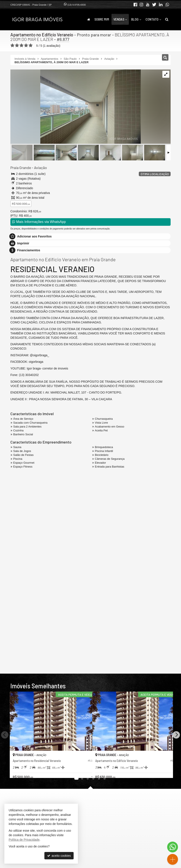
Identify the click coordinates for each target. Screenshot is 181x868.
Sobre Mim (102, 19)
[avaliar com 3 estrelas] (22, 45)
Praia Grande (20, 167)
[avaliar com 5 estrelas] (31, 45)
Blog (136, 19)
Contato (153, 19)
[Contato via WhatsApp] (173, 847)
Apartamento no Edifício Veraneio (42, 35)
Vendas (120, 19)
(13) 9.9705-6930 (77, 5)
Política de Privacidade (24, 840)
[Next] (176, 735)
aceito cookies (59, 856)
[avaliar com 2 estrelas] (17, 45)
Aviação (40, 167)
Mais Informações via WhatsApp (39, 222)
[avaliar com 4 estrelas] (26, 45)
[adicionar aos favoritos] (84, 771)
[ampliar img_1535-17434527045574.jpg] (76, 107)
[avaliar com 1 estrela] (12, 45)
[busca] (167, 19)
